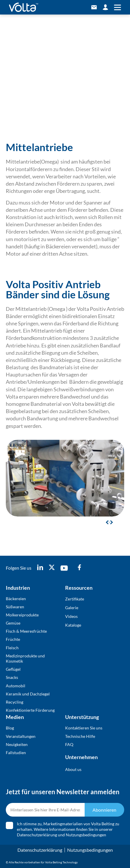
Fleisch (12, 648)
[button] (111, 522)
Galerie (72, 608)
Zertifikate (75, 599)
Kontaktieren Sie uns (84, 728)
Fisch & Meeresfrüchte (26, 631)
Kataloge (73, 625)
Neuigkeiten (17, 744)
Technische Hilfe (80, 736)
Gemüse (13, 623)
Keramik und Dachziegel (28, 694)
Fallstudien (16, 753)
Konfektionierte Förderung (30, 710)
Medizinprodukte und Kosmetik (25, 658)
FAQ (69, 744)
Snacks (12, 677)
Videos (71, 616)
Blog (10, 728)
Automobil (16, 686)
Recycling (15, 702)
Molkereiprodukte (22, 615)
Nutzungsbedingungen (86, 835)
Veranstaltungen (21, 736)
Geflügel (13, 669)
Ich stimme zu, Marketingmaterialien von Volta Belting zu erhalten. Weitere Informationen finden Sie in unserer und (68, 829)
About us (73, 769)
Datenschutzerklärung (37, 835)
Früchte (13, 639)
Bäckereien (16, 599)
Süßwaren (15, 607)
